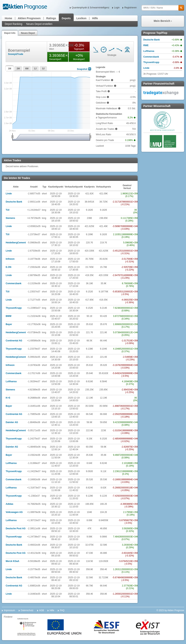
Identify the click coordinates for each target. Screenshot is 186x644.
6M (27, 69)
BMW (9, 316)
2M (18, 69)
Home (8, 18)
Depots (66, 18)
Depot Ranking (14, 24)
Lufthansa (11, 381)
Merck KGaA (12, 561)
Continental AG (14, 341)
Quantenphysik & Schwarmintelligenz (91, 8)
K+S (8, 398)
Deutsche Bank (14, 202)
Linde (9, 194)
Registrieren (130, 8)
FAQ (62, 610)
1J (35, 69)
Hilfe (95, 18)
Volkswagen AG (14, 512)
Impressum (9, 610)
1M (10, 69)
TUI (7, 210)
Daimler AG (12, 422)
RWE (146, 45)
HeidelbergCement (16, 243)
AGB (41, 610)
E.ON (8, 267)
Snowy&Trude (16, 54)
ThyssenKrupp (14, 308)
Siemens (10, 218)
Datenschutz (27, 610)
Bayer (9, 324)
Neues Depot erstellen (39, 24)
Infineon (10, 259)
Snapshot (82, 69)
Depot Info (10, 33)
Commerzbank (14, 283)
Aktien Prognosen (29, 18)
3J (43, 69)
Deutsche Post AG (16, 528)
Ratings (51, 18)
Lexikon (82, 18)
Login (117, 8)
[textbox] (163, 8)
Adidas (9, 504)
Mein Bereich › (163, 21)
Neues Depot (28, 33)
